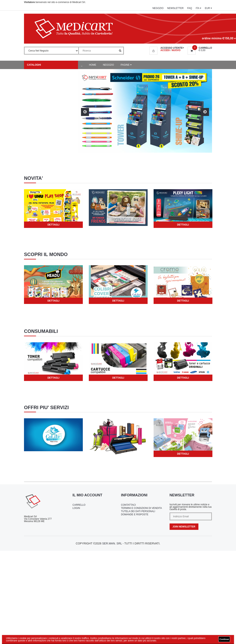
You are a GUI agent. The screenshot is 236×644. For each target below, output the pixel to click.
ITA (198, 8)
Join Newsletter (184, 527)
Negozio (158, 8)
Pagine (126, 65)
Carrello (79, 505)
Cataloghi (34, 65)
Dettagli (53, 225)
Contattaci (128, 505)
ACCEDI (165, 50)
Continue (224, 639)
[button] (167, 48)
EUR (208, 8)
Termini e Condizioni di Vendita (141, 508)
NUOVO (176, 50)
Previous (85, 112)
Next (205, 112)
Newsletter (175, 8)
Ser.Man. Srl (112, 543)
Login (76, 508)
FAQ (190, 8)
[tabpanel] (53, 209)
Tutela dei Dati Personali (138, 511)
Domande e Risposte (135, 514)
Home (93, 65)
